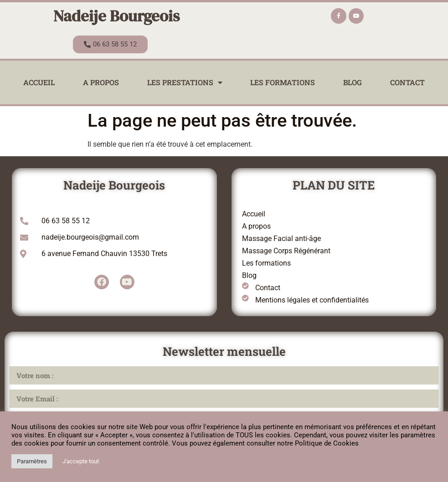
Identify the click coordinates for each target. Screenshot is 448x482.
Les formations (283, 82)
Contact (407, 82)
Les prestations (185, 82)
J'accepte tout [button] (81, 461)
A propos (101, 82)
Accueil (39, 82)
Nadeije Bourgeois (116, 16)
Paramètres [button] (32, 461)
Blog (353, 82)
